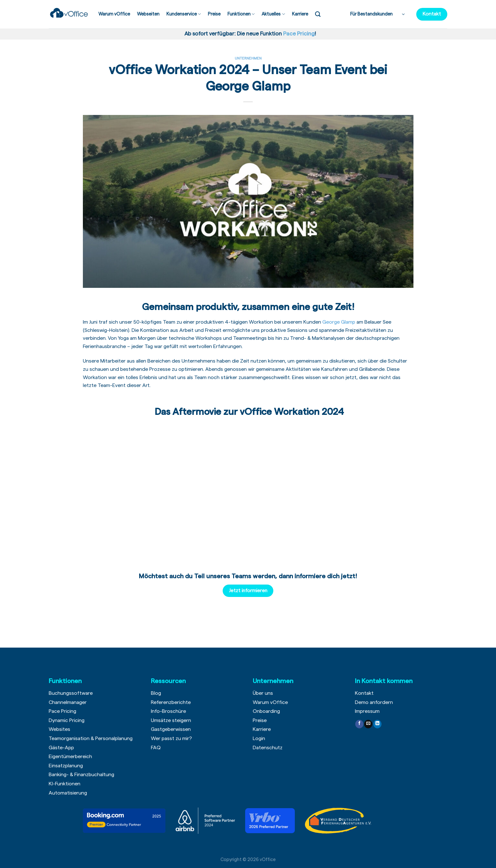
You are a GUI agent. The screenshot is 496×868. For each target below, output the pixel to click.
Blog (156, 693)
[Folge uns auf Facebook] (359, 724)
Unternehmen (248, 58)
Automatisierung (68, 793)
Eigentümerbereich (70, 757)
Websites (59, 729)
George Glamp (339, 322)
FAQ (156, 748)
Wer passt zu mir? (171, 738)
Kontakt (364, 693)
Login (259, 738)
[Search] (318, 14)
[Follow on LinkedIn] (377, 724)
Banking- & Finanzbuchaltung (81, 775)
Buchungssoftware (71, 693)
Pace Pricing (62, 711)
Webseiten (148, 14)
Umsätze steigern (171, 720)
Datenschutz (268, 748)
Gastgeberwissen (171, 729)
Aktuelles (273, 14)
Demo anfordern (374, 702)
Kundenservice (184, 14)
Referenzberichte (171, 702)
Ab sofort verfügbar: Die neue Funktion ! (249, 34)
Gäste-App (61, 748)
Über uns (263, 693)
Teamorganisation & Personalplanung (91, 738)
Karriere (300, 14)
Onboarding (266, 711)
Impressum (367, 711)
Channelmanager (68, 702)
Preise (214, 14)
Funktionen (241, 14)
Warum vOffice (114, 14)
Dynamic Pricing (67, 720)
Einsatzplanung (66, 766)
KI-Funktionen (65, 784)
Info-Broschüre (168, 711)
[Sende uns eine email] (368, 724)
